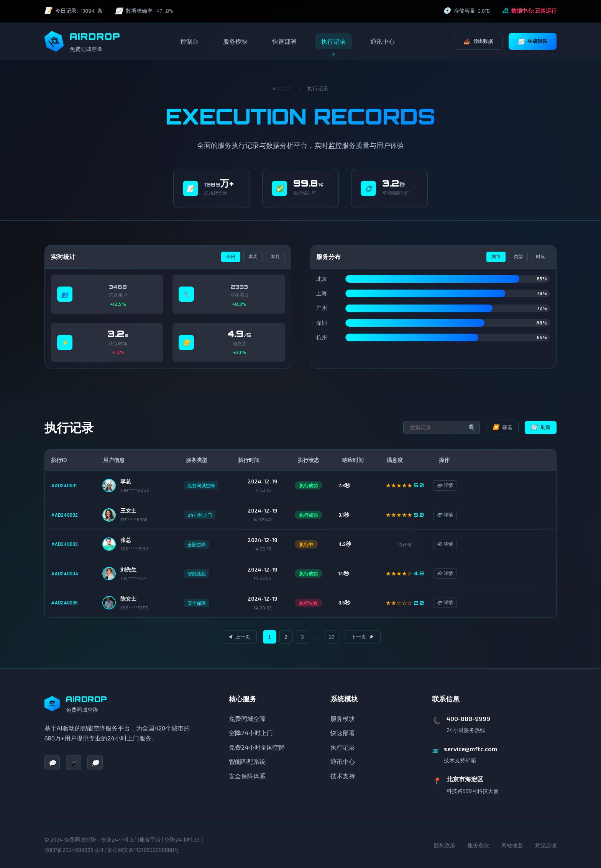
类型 (518, 257)
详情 (451, 486)
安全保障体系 (247, 776)
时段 (540, 257)
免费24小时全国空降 (257, 747)
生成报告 (533, 41)
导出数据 (478, 41)
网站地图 (512, 845)
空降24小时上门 (251, 733)
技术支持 (343, 776)
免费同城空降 (247, 718)
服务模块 (235, 41)
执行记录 (333, 41)
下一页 (363, 637)
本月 (275, 257)
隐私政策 (445, 845)
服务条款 (478, 845)
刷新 (541, 427)
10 (332, 637)
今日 (231, 257)
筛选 (502, 427)
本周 (253, 257)
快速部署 (284, 41)
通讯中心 (383, 41)
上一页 (239, 637)
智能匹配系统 (247, 761)
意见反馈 (546, 845)
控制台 (189, 41)
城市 (496, 257)
